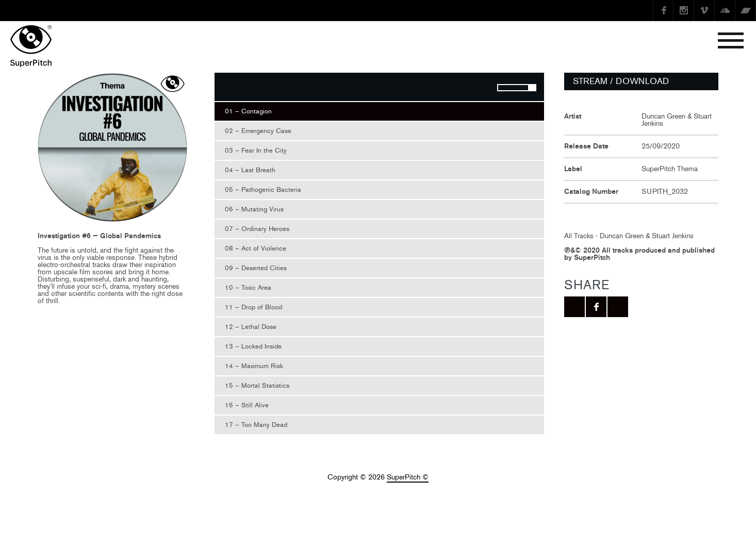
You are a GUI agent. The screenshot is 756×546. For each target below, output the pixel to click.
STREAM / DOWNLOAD (621, 81)
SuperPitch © (408, 477)
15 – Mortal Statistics (257, 385)
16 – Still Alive (247, 405)
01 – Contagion (248, 111)
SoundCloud (725, 10)
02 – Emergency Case (258, 131)
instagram (684, 10)
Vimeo (704, 10)
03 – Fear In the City (256, 150)
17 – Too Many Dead (256, 425)
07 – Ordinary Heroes (257, 229)
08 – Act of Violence (256, 248)
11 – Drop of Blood (253, 307)
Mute (480, 88)
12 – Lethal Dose (251, 327)
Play (227, 88)
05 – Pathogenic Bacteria (263, 189)
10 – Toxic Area (248, 287)
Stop (248, 88)
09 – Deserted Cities (256, 268)
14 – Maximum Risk (254, 366)
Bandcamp (746, 10)
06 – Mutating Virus (254, 209)
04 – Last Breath (250, 170)
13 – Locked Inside (253, 346)
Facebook (663, 10)
